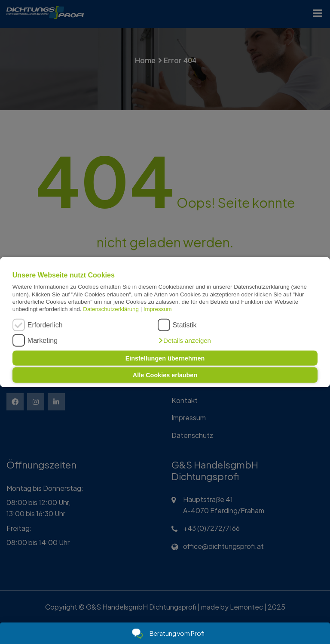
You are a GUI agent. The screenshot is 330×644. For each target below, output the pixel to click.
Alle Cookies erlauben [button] (165, 375)
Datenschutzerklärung (111, 309)
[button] (184, 341)
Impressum (158, 309)
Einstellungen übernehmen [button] (165, 358)
